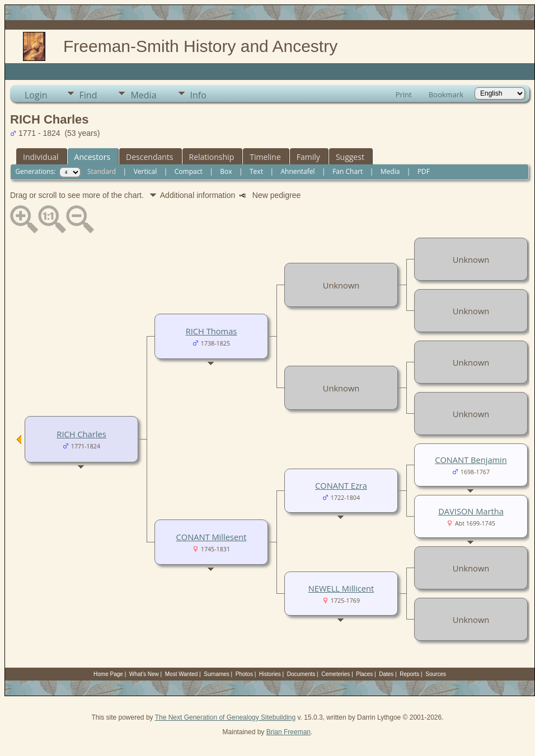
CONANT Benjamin (471, 460)
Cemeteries (335, 674)
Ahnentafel (297, 171)
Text (256, 171)
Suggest (350, 157)
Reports (409, 674)
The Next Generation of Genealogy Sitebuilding (226, 717)
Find (88, 95)
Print (404, 94)
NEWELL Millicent (341, 588)
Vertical (146, 171)
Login (36, 95)
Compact (189, 171)
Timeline (265, 157)
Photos (244, 674)
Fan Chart (348, 171)
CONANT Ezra (341, 485)
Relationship (212, 157)
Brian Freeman (288, 732)
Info (198, 95)
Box (226, 171)
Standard (102, 171)
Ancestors (92, 157)
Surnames (217, 674)
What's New (144, 674)
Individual (41, 157)
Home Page (108, 674)
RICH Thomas (212, 331)
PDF (424, 171)
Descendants (149, 157)
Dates (386, 674)
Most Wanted (182, 674)
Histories (270, 674)
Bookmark (446, 94)
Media (143, 95)
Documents (301, 674)
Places (364, 674)
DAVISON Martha (471, 511)
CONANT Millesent (212, 537)
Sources (436, 674)
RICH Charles (81, 434)
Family (308, 157)
